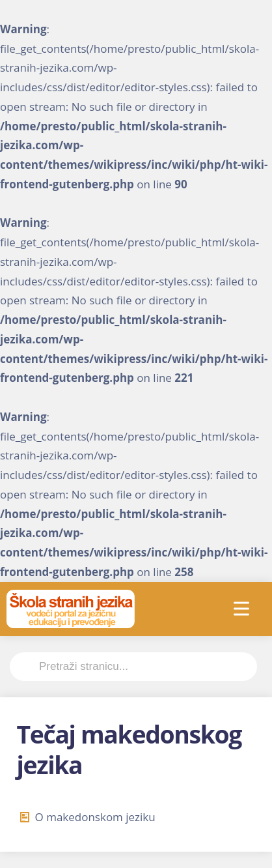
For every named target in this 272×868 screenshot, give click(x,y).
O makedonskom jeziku (88, 817)
